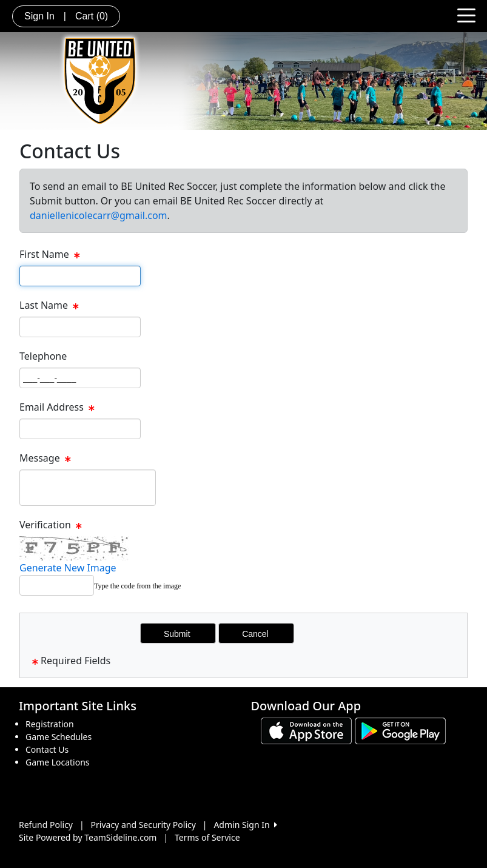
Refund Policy (46, 825)
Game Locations (58, 762)
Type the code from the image (137, 586)
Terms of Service (207, 837)
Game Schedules (59, 737)
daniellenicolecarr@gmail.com (99, 215)
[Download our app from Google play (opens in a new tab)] (400, 730)
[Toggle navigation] (466, 15)
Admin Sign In (245, 825)
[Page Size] (80, 276)
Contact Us (47, 749)
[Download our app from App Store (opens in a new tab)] (306, 730)
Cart (92, 16)
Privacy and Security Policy (143, 825)
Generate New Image (68, 568)
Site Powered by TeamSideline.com (88, 837)
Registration (50, 724)
